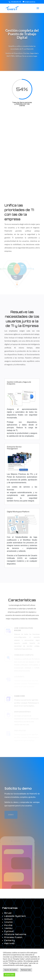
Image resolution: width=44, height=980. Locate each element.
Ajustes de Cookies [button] (11, 970)
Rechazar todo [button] (26, 970)
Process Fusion (13, 937)
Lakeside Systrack (15, 916)
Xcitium (8, 919)
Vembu (8, 928)
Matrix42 (9, 943)
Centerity (10, 940)
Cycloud (9, 931)
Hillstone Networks (15, 934)
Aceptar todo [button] (9, 975)
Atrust (8, 913)
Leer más (28, 965)
